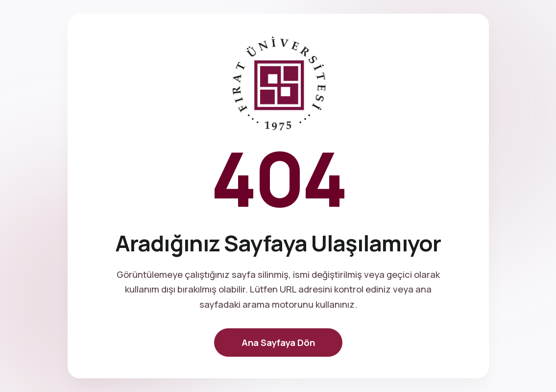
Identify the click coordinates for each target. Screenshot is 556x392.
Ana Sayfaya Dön (278, 343)
